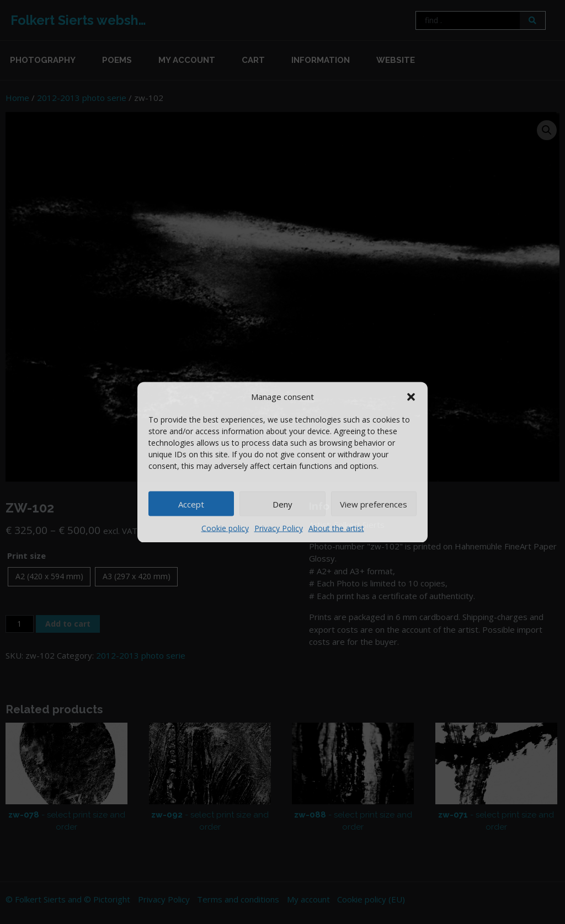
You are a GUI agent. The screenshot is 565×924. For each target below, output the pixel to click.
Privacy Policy (279, 528)
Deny (282, 504)
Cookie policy (225, 528)
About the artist (336, 528)
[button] (411, 396)
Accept (191, 504)
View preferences (374, 504)
